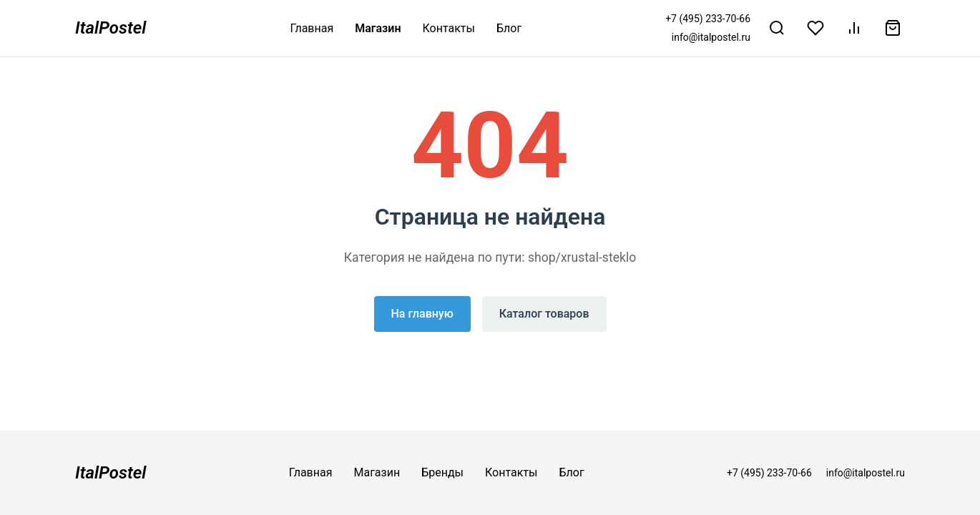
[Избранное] (815, 28)
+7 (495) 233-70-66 (708, 19)
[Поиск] (777, 28)
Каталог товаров (544, 314)
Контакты (449, 28)
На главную (422, 314)
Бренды (442, 472)
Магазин (378, 28)
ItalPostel (111, 28)
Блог (509, 28)
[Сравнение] (854, 28)
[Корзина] (893, 28)
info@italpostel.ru (711, 37)
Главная (312, 28)
